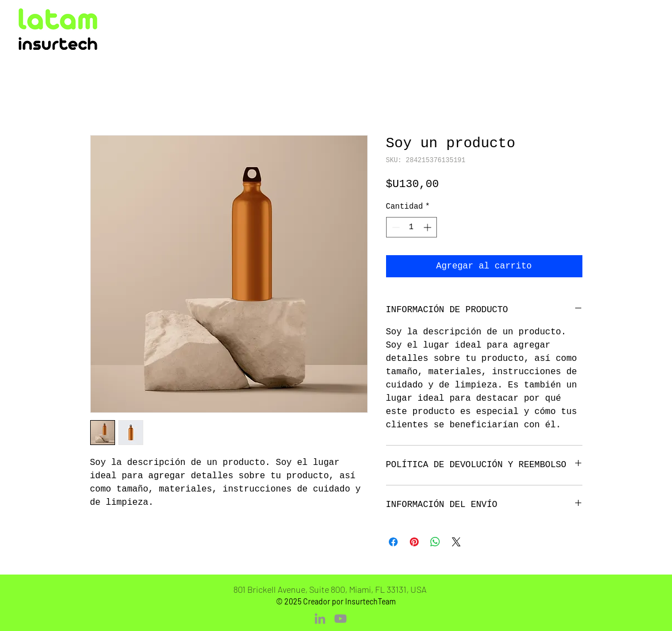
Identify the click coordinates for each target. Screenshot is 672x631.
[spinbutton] (411, 227)
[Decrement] (395, 227)
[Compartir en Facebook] (393, 542)
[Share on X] (456, 542)
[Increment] (428, 227)
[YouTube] (340, 619)
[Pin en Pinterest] (414, 542)
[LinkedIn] (320, 619)
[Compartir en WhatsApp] (435, 542)
